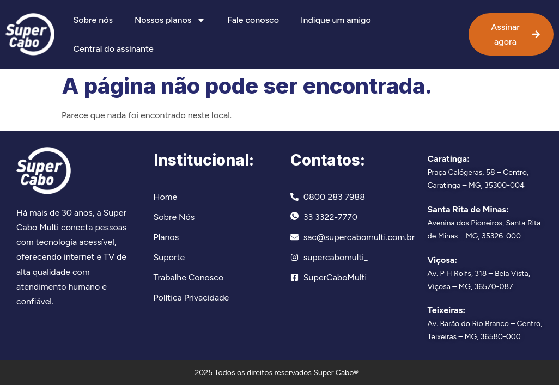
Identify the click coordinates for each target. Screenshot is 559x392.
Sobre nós (93, 20)
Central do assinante (113, 49)
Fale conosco (253, 20)
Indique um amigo (336, 20)
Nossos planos (170, 20)
